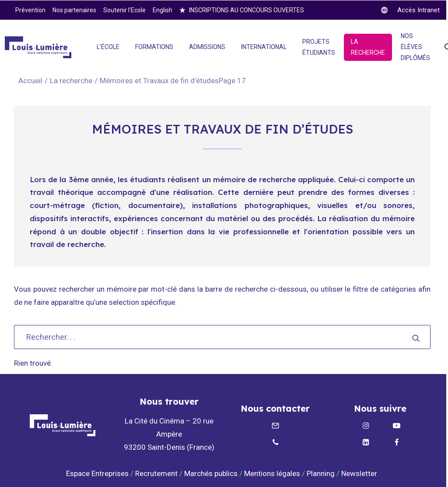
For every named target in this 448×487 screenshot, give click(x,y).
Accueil (30, 81)
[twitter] (410, 10)
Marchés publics (211, 473)
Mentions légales (272, 473)
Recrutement (156, 473)
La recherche (71, 81)
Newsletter (360, 473)
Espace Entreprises (97, 473)
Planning (321, 473)
